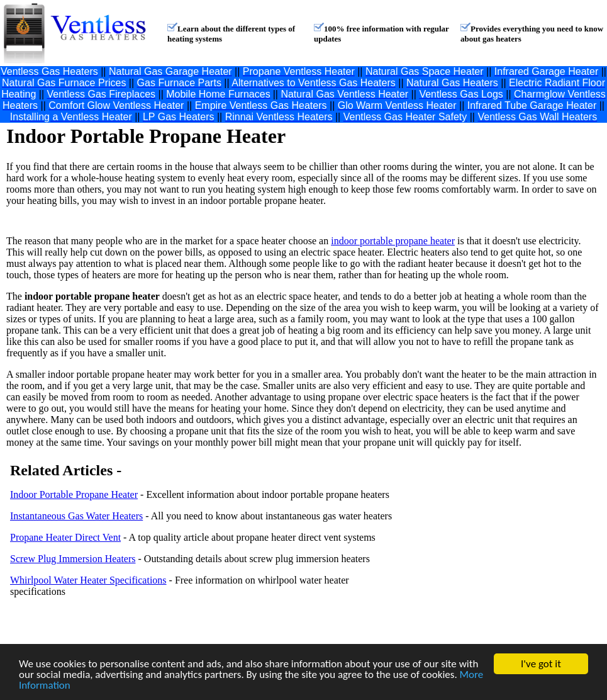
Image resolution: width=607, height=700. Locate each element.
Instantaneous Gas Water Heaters (76, 516)
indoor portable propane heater (393, 241)
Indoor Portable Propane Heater (74, 494)
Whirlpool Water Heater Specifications (88, 580)
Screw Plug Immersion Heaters (73, 559)
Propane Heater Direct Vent (65, 537)
